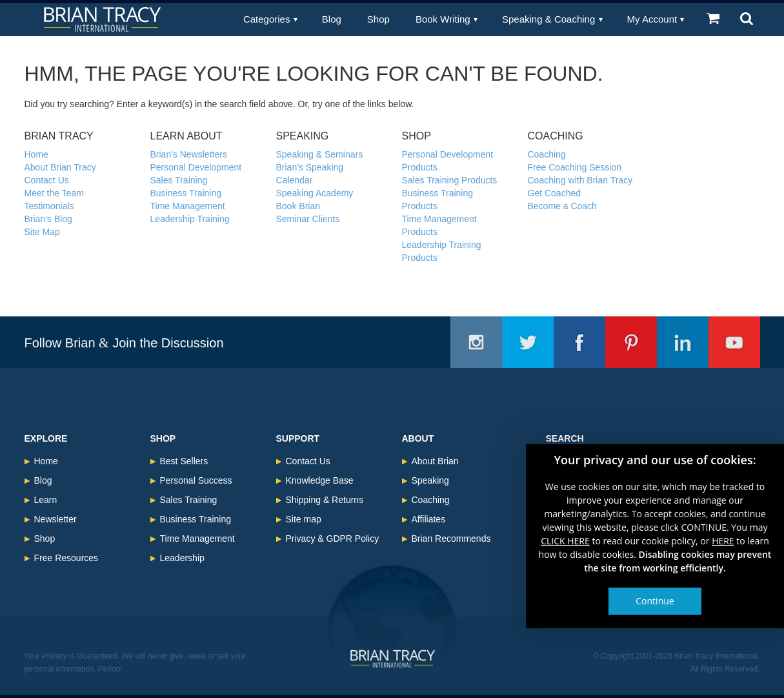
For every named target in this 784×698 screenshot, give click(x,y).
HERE (723, 541)
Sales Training (179, 180)
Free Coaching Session (575, 167)
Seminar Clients (308, 219)
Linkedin (683, 342)
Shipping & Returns (325, 500)
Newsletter (55, 519)
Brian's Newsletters (189, 154)
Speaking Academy (315, 193)
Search (565, 438)
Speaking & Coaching (548, 19)
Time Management (188, 206)
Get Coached (555, 193)
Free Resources (66, 558)
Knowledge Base (320, 480)
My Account (652, 19)
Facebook (579, 342)
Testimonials (49, 206)
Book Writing (443, 19)
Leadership (182, 558)
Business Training (186, 193)
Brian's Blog (48, 219)
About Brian (435, 461)
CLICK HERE (565, 541)
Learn (46, 500)
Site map (304, 519)
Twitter (528, 342)
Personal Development (196, 167)
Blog (332, 19)
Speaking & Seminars (320, 154)
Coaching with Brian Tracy (580, 180)
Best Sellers (184, 461)
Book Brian (298, 206)
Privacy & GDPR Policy (333, 539)
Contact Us (47, 180)
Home (36, 154)
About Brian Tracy (60, 167)
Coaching (547, 154)
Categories (267, 19)
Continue (655, 601)
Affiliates (429, 519)
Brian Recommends (451, 539)
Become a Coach (562, 206)
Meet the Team (54, 193)
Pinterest (631, 342)
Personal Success (196, 480)
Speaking (430, 480)
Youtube (734, 342)
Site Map (42, 232)
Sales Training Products (450, 180)
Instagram (476, 342)
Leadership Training (190, 219)
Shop (378, 19)
